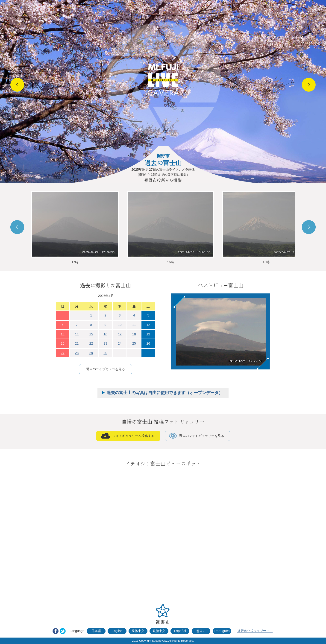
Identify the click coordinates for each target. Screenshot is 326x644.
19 (148, 334)
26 (148, 343)
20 (63, 343)
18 (134, 334)
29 (91, 353)
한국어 (201, 631)
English (117, 631)
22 (91, 343)
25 (134, 343)
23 (105, 343)
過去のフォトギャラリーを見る (202, 436)
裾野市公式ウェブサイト (255, 631)
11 (134, 325)
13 (63, 334)
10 (120, 325)
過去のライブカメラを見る (106, 369)
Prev (17, 85)
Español (180, 631)
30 (105, 353)
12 (148, 325)
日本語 (96, 631)
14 (77, 334)
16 (105, 334)
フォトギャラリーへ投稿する (133, 436)
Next (309, 85)
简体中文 (138, 631)
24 (120, 343)
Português (222, 631)
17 (120, 334)
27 (63, 353)
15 (91, 334)
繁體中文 (159, 631)
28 (77, 353)
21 (77, 343)
